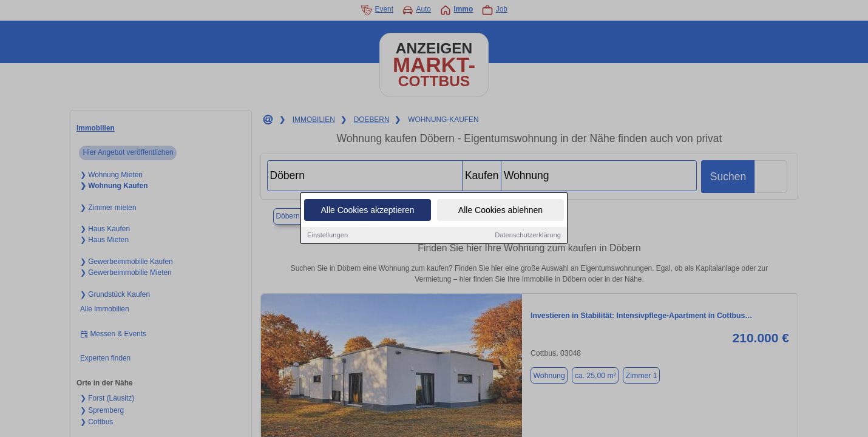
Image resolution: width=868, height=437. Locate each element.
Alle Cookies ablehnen (500, 211)
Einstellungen (327, 235)
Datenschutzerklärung (528, 235)
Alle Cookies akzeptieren (367, 211)
